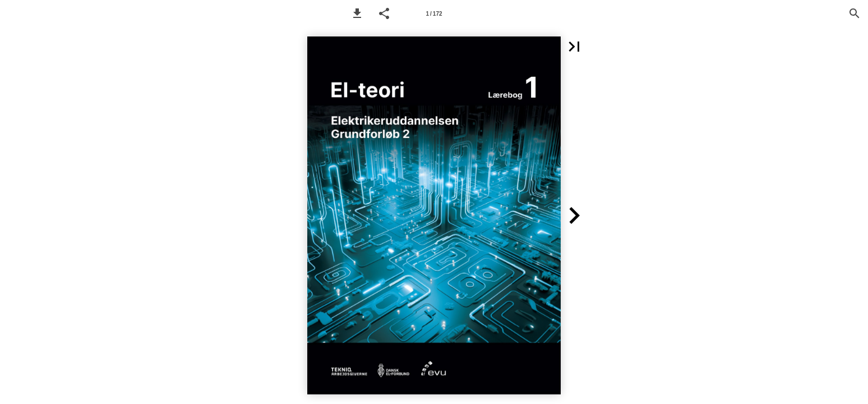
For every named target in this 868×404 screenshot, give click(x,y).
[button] (357, 13)
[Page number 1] (434, 13)
